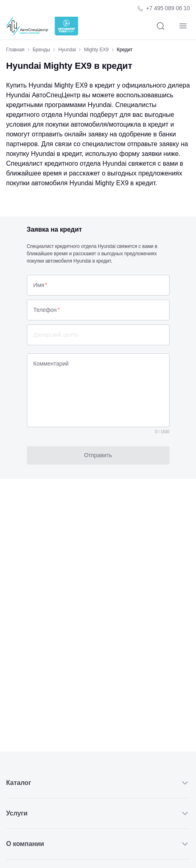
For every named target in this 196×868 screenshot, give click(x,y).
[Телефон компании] (163, 8)
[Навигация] (183, 26)
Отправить (98, 455)
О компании (98, 844)
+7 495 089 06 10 (168, 8)
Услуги (98, 813)
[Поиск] (160, 26)
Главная (15, 50)
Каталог (98, 783)
